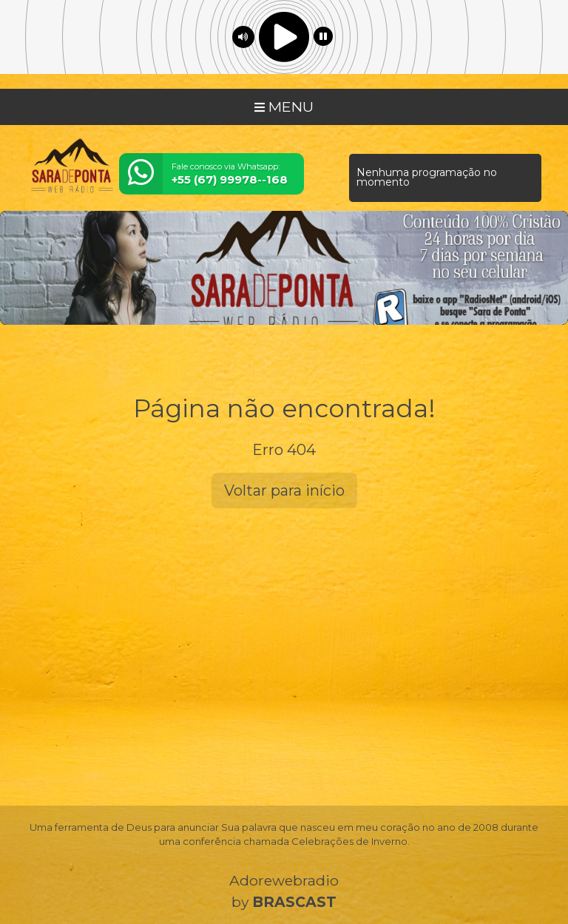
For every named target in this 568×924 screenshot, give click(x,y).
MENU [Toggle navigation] (284, 107)
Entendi (58, 882)
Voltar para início (284, 490)
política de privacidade (374, 847)
